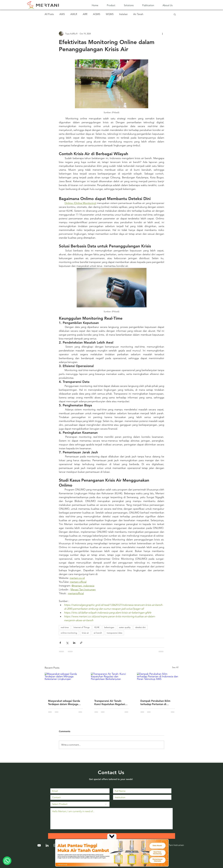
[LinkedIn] (47, 845)
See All (175, 667)
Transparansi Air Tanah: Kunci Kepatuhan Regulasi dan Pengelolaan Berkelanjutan (110, 702)
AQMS (97, 14)
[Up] (112, 836)
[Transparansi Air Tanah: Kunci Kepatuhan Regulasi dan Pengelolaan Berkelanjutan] (112, 684)
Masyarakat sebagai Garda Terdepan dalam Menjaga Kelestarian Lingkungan (64, 702)
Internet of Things (82, 627)
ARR (85, 14)
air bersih (98, 633)
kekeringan (109, 627)
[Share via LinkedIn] (74, 643)
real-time (65, 627)
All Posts (49, 14)
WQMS (110, 14)
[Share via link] (81, 643)
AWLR (74, 14)
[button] (113, 5)
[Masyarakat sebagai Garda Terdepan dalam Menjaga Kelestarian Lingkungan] (65, 684)
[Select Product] (80, 804)
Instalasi (123, 14)
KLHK (97, 627)
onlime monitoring (69, 633)
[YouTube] (39, 845)
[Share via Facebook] (60, 643)
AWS (62, 14)
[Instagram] (55, 845)
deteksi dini (140, 627)
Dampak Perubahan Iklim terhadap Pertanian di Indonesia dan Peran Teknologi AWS (155, 702)
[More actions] (162, 34)
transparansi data (114, 633)
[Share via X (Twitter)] (67, 643)
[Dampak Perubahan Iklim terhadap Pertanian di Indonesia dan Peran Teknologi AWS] (158, 684)
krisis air (85, 633)
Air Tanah (138, 14)
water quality (125, 627)
